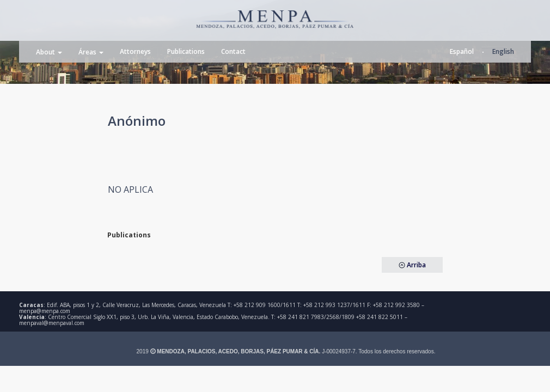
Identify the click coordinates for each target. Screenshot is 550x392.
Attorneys (135, 51)
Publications (186, 51)
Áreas (91, 52)
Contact (233, 51)
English (503, 51)
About (49, 52)
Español (462, 51)
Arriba (412, 265)
